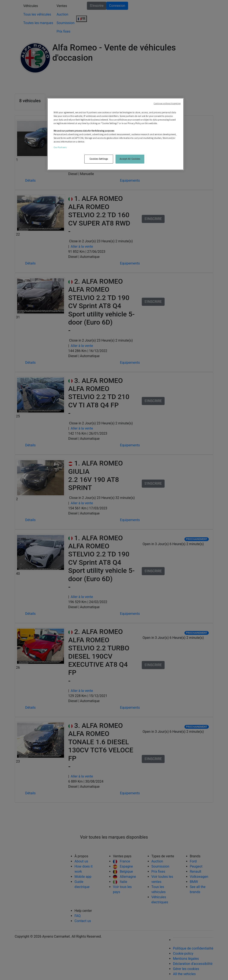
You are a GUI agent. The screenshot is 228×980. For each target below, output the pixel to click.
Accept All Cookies (130, 159)
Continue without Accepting (167, 103)
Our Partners (60, 147)
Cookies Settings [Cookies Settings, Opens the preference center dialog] (99, 159)
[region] (116, 134)
